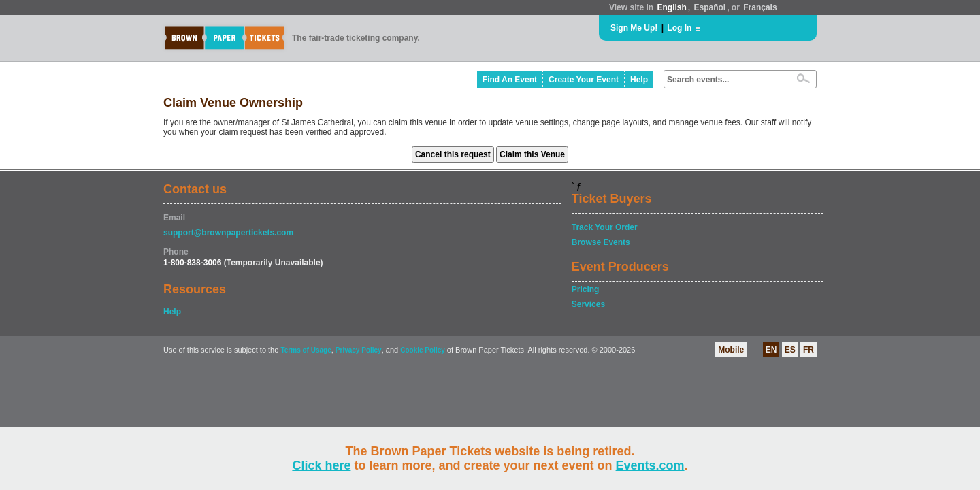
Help (639, 80)
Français (760, 7)
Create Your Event (584, 80)
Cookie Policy (423, 350)
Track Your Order (605, 227)
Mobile (731, 350)
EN (771, 350)
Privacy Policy (359, 350)
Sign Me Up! (634, 28)
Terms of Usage (306, 350)
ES (790, 350)
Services (588, 304)
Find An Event (510, 80)
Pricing (586, 289)
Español (710, 7)
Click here (321, 465)
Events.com (650, 465)
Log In (679, 28)
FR (808, 350)
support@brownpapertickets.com (228, 233)
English (671, 7)
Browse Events (601, 242)
